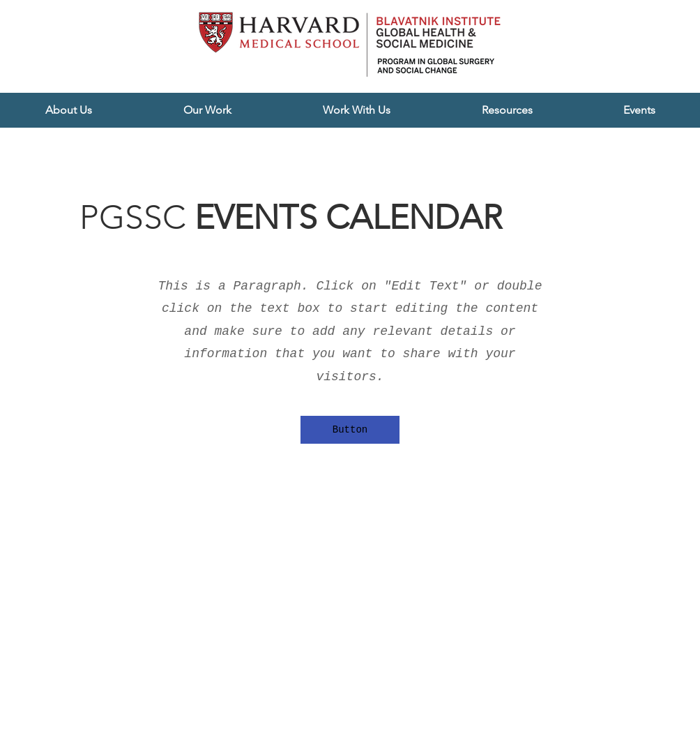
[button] (69, 110)
